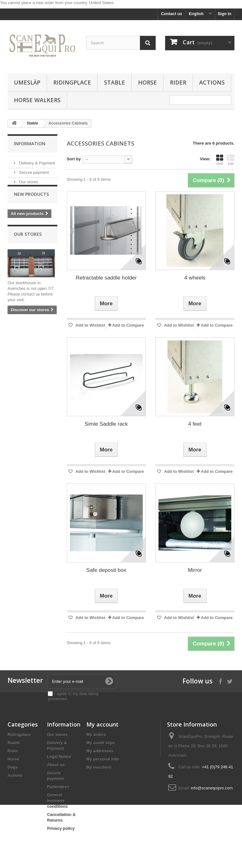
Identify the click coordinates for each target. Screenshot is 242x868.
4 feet (195, 424)
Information (30, 144)
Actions (212, 82)
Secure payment (33, 170)
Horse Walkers (37, 100)
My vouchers (99, 767)
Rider (178, 82)
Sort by (74, 159)
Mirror (195, 570)
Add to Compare (128, 325)
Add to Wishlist (90, 325)
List (231, 160)
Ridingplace (72, 82)
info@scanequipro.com (212, 788)
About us (56, 765)
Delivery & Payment (37, 160)
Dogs (13, 767)
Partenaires (58, 787)
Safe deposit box (106, 570)
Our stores (28, 179)
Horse (147, 82)
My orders (96, 735)
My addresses (100, 751)
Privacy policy (61, 828)
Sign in (225, 14)
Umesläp (27, 82)
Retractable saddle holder (106, 278)
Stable (115, 82)
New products (31, 203)
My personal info (103, 759)
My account (102, 724)
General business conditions (57, 801)
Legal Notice (59, 757)
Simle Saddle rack (106, 424)
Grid (220, 160)
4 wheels (195, 278)
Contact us (172, 14)
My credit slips (101, 743)
